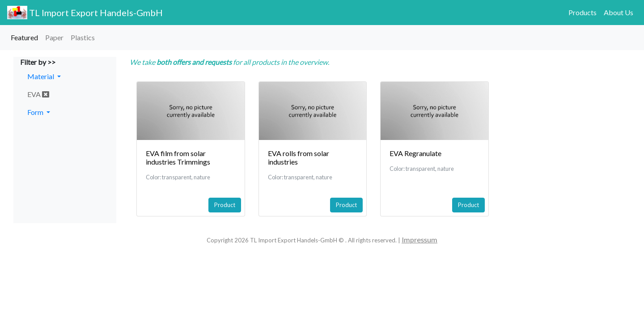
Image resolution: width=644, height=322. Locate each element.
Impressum (419, 239)
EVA (38, 94)
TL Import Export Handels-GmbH (85, 13)
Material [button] (41, 76)
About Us (619, 12)
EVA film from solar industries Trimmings (178, 157)
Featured (24, 37)
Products (583, 12)
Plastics (83, 37)
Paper (54, 37)
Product (225, 205)
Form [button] (36, 112)
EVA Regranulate (415, 153)
